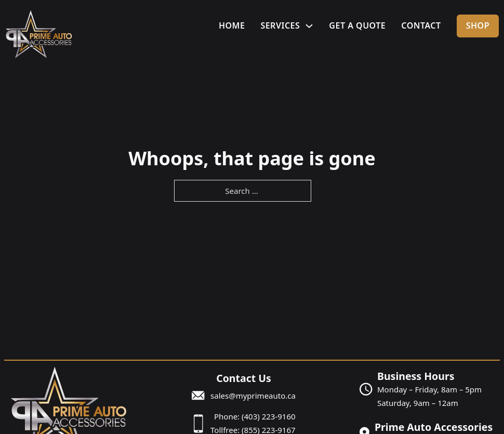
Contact (421, 25)
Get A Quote (357, 25)
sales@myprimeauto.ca (253, 396)
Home (232, 25)
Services (280, 25)
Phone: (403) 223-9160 (255, 416)
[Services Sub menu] (309, 26)
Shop (478, 25)
